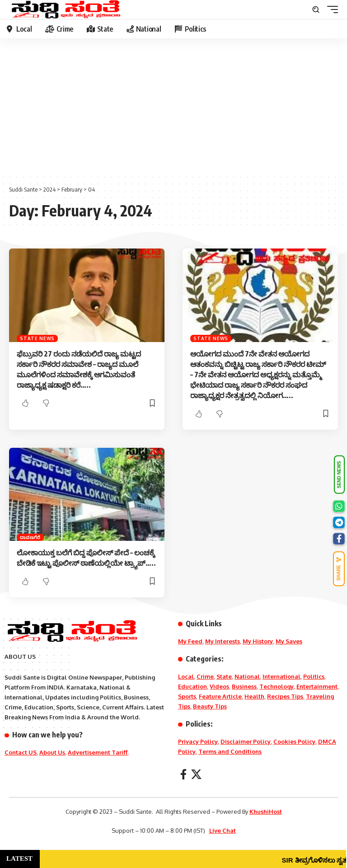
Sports (187, 696)
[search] (316, 9)
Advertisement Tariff (98, 752)
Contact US (21, 752)
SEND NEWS (339, 475)
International (281, 676)
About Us (52, 752)
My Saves (289, 641)
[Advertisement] (173, 106)
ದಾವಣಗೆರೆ (30, 537)
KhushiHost (266, 812)
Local (186, 676)
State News (37, 338)
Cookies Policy (294, 741)
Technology (277, 686)
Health (254, 696)
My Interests (223, 641)
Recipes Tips (285, 696)
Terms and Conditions (230, 751)
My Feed (190, 641)
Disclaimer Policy (246, 741)
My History (258, 641)
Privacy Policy (198, 741)
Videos (219, 686)
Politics (314, 676)
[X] (196, 774)
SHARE (339, 569)
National (247, 676)
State (224, 676)
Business (244, 686)
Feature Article (220, 696)
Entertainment (317, 686)
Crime (205, 676)
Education (192, 686)
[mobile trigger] (330, 9)
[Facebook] (183, 774)
